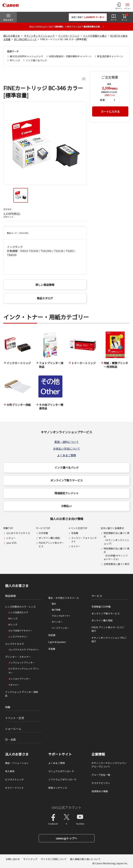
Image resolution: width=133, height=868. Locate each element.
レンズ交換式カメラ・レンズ (20, 607)
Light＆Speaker (57, 642)
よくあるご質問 (67, 455)
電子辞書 (56, 610)
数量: (103, 100)
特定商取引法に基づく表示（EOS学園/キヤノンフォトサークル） (117, 554)
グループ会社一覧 (101, 775)
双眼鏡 (52, 635)
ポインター (57, 622)
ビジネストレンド (14, 779)
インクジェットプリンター (22, 663)
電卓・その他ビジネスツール (64, 598)
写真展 (75, 533)
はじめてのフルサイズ (18, 533)
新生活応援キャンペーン (110, 56)
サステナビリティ (101, 783)
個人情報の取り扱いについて (85, 859)
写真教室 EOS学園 (101, 607)
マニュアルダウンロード (61, 771)
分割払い (67, 506)
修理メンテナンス (58, 788)
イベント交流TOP (78, 528)
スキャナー (14, 685)
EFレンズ (13, 624)
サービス (97, 596)
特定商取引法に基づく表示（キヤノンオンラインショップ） (117, 538)
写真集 (52, 649)
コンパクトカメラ (14, 644)
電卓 (54, 604)
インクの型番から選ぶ (95, 36)
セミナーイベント (14, 788)
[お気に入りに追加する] (84, 79)
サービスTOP (43, 528)
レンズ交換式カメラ (18, 612)
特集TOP (8, 528)
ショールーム (13, 729)
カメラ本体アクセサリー (20, 631)
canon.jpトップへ (66, 838)
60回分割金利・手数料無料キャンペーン (70, 56)
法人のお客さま (17, 754)
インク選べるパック (36, 60)
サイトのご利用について (54, 859)
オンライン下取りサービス (67, 480)
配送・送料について (67, 442)
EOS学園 (43, 533)
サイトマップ (30, 859)
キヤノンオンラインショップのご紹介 (109, 639)
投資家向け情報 (100, 791)
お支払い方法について (67, 448)
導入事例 (10, 771)
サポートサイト (60, 754)
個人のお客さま (12, 36)
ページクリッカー (60, 628)
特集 (8, 707)
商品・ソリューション (17, 763)
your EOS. (12, 543)
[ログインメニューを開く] (119, 6)
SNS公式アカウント (66, 807)
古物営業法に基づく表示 (117, 564)
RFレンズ (15, 60)
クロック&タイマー (61, 616)
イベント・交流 (14, 718)
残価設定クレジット (67, 493)
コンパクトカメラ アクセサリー (24, 650)
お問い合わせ (13, 859)
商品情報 (10, 596)
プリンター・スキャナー (18, 657)
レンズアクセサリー (18, 637)
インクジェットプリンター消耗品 (22, 694)
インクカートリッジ (69, 36)
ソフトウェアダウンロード (62, 779)
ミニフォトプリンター (19, 679)
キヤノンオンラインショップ (39, 36)
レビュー (11, 538)
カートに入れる (110, 111)
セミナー (76, 546)
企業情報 (98, 754)
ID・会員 (10, 739)
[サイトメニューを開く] (127, 6)
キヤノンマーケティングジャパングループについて (109, 765)
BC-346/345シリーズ (25, 39)
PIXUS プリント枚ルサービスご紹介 (108, 629)
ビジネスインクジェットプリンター (24, 671)
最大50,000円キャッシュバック (27, 56)
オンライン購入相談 (49, 538)
